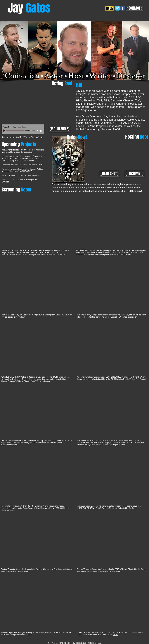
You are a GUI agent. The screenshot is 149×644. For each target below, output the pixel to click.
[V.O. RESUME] (60, 129)
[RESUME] (134, 174)
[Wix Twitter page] (117, 8)
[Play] (4, 131)
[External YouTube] (37, 103)
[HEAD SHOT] (109, 174)
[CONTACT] (134, 8)
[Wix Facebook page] (123, 8)
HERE (37, 158)
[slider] (41, 131)
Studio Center (37, 137)
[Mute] (38, 131)
